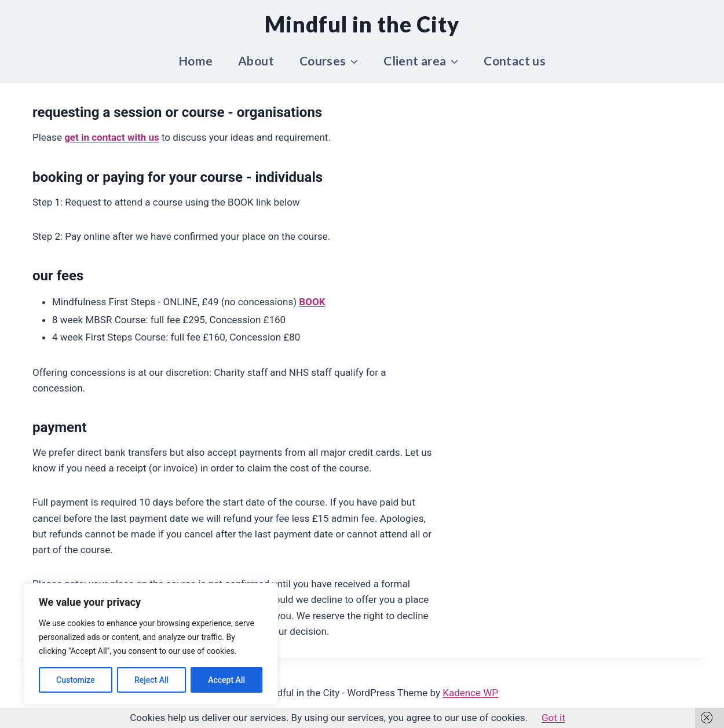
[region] (151, 644)
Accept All (226, 680)
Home (196, 61)
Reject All (151, 680)
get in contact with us (112, 137)
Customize (76, 680)
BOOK (312, 302)
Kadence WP (470, 693)
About (256, 61)
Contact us (515, 61)
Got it (553, 718)
